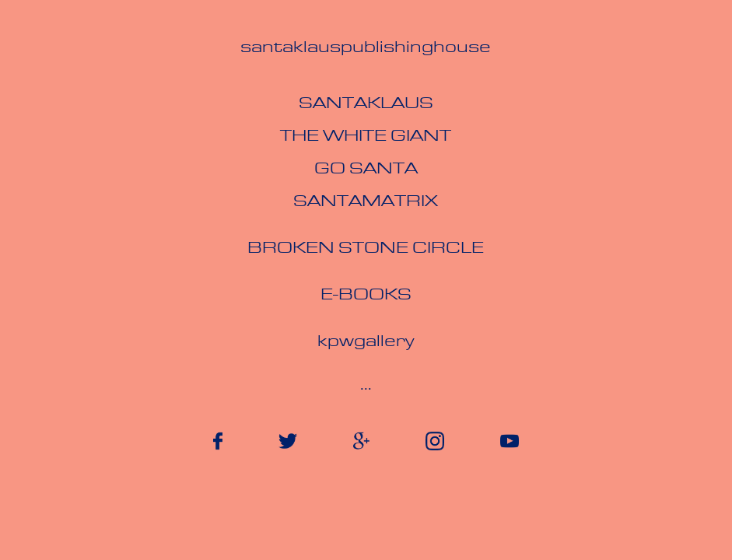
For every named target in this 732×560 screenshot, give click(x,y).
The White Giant (366, 137)
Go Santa (366, 170)
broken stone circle (366, 249)
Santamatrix (366, 202)
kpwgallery (366, 342)
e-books (366, 296)
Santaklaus (366, 104)
